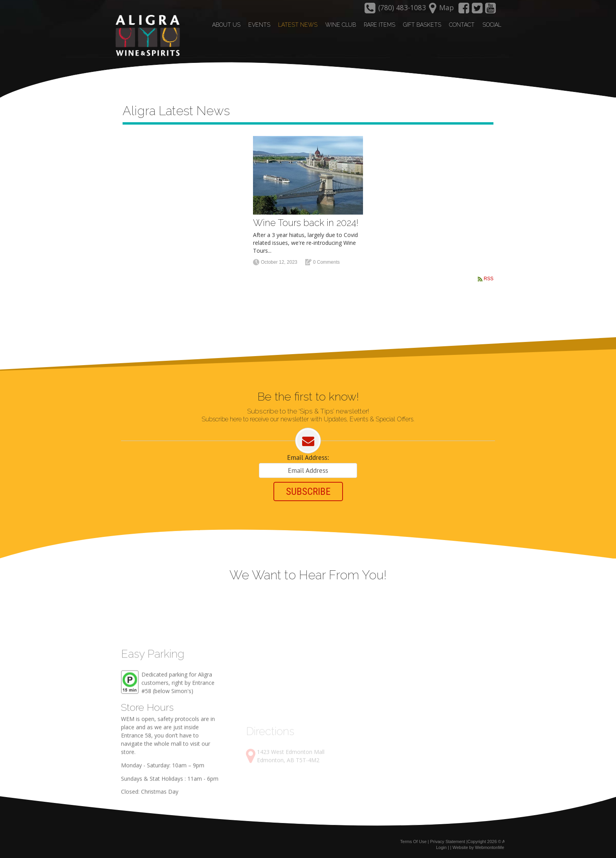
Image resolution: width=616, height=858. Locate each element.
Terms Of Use (413, 841)
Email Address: (308, 457)
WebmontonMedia (492, 847)
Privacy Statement (448, 841)
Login (441, 847)
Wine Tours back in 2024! (306, 223)
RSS (489, 279)
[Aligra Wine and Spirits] (146, 36)
